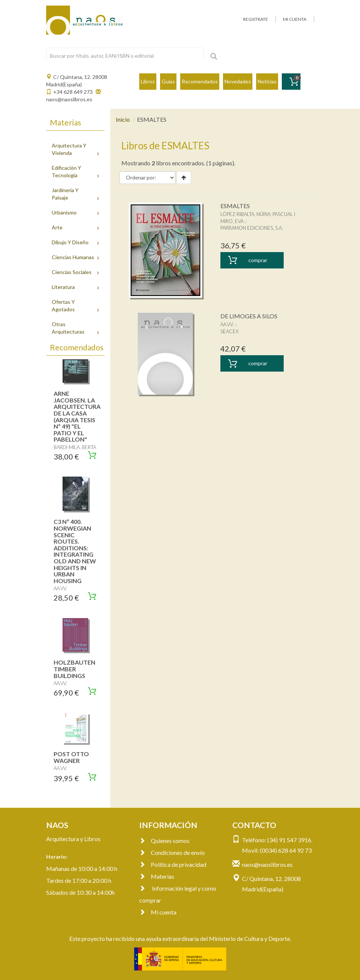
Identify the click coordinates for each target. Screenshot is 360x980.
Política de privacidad (173, 864)
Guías (168, 81)
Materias (157, 876)
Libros (148, 81)
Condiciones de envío (172, 852)
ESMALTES (235, 206)
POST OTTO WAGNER (71, 757)
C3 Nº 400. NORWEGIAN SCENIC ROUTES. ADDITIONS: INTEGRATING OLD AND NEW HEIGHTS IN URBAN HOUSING (75, 551)
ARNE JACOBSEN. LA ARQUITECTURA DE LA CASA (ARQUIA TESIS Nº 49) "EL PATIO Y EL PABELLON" (77, 416)
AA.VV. (227, 324)
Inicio (123, 119)
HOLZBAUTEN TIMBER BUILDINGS (74, 669)
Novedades (238, 81)
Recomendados (200, 81)
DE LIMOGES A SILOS (249, 316)
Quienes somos (164, 841)
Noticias (267, 81)
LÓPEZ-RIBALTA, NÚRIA (245, 214)
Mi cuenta (158, 912)
